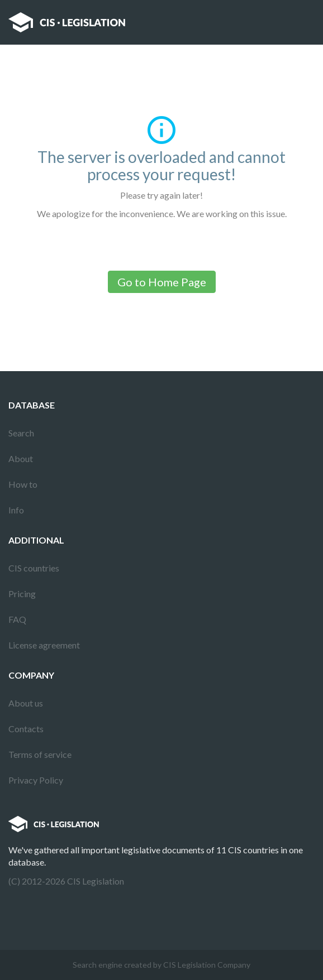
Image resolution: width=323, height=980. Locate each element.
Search (21, 433)
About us (26, 703)
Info (16, 510)
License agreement (44, 645)
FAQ (17, 619)
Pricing (22, 594)
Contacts (26, 729)
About (21, 458)
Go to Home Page (162, 282)
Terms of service (40, 754)
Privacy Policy (36, 780)
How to (23, 484)
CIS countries (34, 568)
